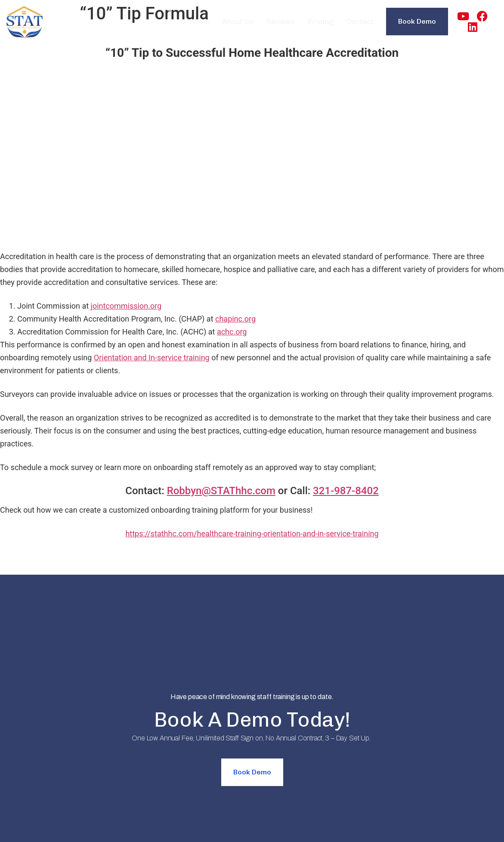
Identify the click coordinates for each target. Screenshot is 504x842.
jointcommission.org (126, 306)
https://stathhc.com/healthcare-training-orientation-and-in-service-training (252, 534)
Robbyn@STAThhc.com (221, 491)
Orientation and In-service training (152, 358)
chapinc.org (235, 319)
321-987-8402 (346, 491)
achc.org (232, 332)
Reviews (280, 22)
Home (199, 22)
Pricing (321, 22)
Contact (360, 22)
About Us (238, 22)
